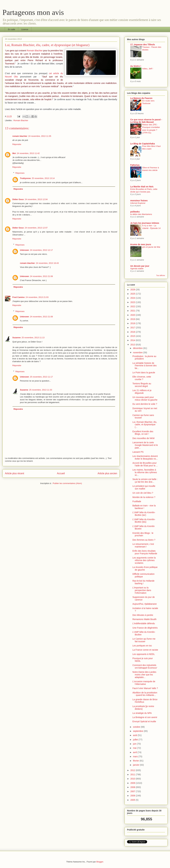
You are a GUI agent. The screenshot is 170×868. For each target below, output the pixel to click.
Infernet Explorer (138, 203)
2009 (133, 783)
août (135, 735)
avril (135, 752)
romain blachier (20, 136)
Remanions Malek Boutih (144, 619)
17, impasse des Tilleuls (143, 45)
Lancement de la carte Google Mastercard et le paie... (145, 445)
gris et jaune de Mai (151, 247)
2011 (133, 774)
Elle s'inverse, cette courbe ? (142, 378)
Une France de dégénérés (145, 628)
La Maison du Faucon (141, 98)
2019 (133, 319)
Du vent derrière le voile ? (145, 404)
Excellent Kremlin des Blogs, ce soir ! (143, 433)
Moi (14, 153)
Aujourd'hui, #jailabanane (145, 604)
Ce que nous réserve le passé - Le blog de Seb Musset (146, 121)
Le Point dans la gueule (144, 373)
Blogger (100, 862)
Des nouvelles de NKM (143, 438)
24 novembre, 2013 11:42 (28, 153)
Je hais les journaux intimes (145, 223)
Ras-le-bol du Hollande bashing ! (143, 582)
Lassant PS (138, 452)
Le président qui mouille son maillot (144, 487)
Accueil (61, 473)
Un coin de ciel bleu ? (143, 493)
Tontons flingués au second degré (142, 385)
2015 (133, 336)
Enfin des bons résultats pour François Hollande (145, 552)
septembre (138, 731)
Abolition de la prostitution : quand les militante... (145, 694)
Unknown (24, 250)
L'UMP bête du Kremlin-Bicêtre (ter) (144, 514)
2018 (133, 323)
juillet (136, 740)
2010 (133, 779)
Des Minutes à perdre (143, 615)
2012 (133, 770)
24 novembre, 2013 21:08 (41, 276)
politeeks (135, 212)
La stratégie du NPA (142, 713)
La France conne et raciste (145, 650)
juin (135, 744)
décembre (138, 348)
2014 (133, 340)
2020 (133, 315)
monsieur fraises (139, 201)
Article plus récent (15, 473)
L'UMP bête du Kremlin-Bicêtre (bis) (144, 521)
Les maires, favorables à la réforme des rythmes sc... (145, 472)
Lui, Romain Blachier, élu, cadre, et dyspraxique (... (145, 425)
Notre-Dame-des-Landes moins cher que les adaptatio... (144, 675)
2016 (133, 332)
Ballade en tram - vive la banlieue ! (144, 507)
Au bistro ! (136, 66)
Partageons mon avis (33, 12)
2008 (133, 787)
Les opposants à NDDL (144, 654)
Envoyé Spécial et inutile (144, 721)
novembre (138, 353)
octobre (137, 727)
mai (135, 748)
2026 (133, 290)
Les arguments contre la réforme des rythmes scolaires (144, 560)
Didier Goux (18, 199)
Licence (25, 29)
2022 (133, 306)
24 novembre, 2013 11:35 (40, 136)
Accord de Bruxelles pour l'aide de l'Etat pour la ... (145, 464)
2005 (133, 800)
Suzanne (16, 338)
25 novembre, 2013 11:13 (33, 338)
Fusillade (137, 501)
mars (136, 756)
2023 (133, 302)
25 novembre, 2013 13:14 (43, 178)
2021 (133, 311)
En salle (12, 29)
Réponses (20, 173)
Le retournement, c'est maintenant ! (143, 545)
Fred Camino (18, 297)
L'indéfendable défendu (144, 623)
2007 (133, 791)
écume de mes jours (141, 244)
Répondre (17, 144)
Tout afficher (161, 275)
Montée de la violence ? (144, 497)
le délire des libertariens (141, 214)
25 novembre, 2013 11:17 (41, 377)
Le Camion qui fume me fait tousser (144, 640)
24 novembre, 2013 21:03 (37, 297)
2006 (133, 796)
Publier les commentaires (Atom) (67, 483)
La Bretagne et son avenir (145, 717)
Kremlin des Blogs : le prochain (143, 534)
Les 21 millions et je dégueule (142, 392)
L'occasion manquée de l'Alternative (144, 683)
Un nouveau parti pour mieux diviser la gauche (145, 398)
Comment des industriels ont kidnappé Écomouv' (145, 666)
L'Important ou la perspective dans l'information (142, 590)
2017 (133, 328)
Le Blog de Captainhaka (143, 144)
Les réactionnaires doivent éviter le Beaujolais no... (145, 457)
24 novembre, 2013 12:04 (36, 199)
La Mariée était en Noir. (142, 187)
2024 (133, 298)
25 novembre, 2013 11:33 (40, 390)
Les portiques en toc (142, 646)
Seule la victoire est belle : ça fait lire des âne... (145, 481)
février (136, 761)
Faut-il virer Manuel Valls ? (145, 688)
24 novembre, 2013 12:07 (36, 228)
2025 (133, 294)
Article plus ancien (107, 473)
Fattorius (135, 165)
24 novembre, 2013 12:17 (41, 250)
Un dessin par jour (140, 266)
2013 (133, 345)
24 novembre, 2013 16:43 (47, 263)
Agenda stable (137, 269)
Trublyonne (25, 178)
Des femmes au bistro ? (144, 540)
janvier (136, 765)
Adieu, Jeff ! (148, 69)
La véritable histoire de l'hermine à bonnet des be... (144, 366)
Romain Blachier (35, 51)
